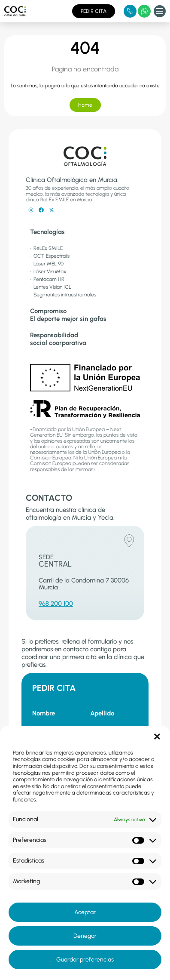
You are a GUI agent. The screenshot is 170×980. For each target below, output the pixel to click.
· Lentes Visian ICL (51, 287)
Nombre (44, 713)
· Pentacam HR (47, 279)
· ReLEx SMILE (46, 248)
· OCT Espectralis (50, 256)
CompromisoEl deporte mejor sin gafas (68, 315)
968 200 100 (56, 604)
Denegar (85, 936)
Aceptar (85, 912)
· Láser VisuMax (48, 271)
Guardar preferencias (85, 960)
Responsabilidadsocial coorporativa (58, 339)
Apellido (102, 713)
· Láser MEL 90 (47, 264)
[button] (157, 737)
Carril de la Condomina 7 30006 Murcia (84, 584)
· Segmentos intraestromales (63, 295)
